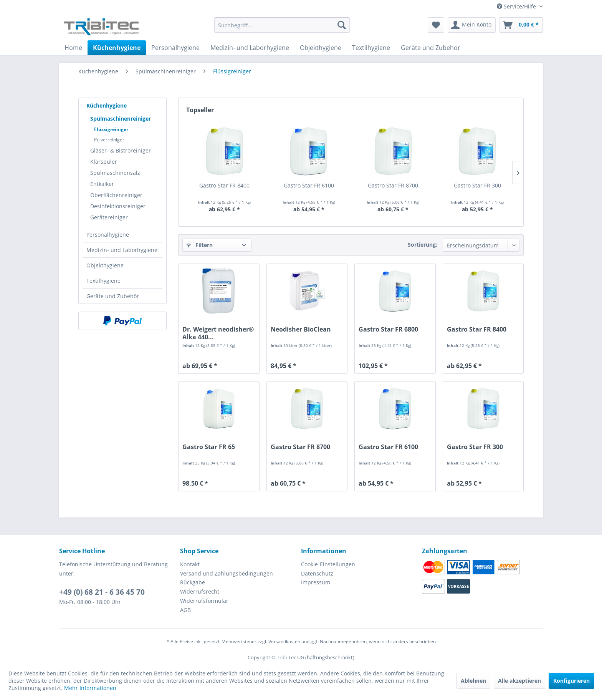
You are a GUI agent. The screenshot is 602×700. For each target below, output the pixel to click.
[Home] (73, 48)
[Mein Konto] (472, 25)
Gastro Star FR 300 (477, 185)
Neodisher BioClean (301, 329)
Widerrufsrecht (200, 591)
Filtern (200, 245)
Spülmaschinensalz (115, 173)
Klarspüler (104, 162)
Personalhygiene (108, 235)
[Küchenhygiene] (117, 48)
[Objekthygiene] (321, 48)
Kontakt (190, 564)
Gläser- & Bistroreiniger (121, 150)
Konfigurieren (571, 681)
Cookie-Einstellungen (328, 564)
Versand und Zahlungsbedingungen (227, 573)
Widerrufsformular (204, 601)
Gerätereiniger (109, 217)
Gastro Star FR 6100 (309, 185)
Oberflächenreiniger (116, 195)
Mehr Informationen (90, 688)
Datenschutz (317, 573)
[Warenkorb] (521, 25)
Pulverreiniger (109, 140)
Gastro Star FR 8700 (393, 185)
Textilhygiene (103, 281)
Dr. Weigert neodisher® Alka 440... (218, 333)
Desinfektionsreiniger (118, 206)
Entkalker (102, 184)
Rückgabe (193, 582)
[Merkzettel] (436, 25)
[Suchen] (342, 25)
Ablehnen (473, 681)
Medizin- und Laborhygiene (122, 250)
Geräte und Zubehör (113, 296)
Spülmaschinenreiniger (121, 119)
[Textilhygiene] (371, 48)
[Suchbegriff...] (282, 25)
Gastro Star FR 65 (209, 447)
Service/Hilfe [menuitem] (517, 6)
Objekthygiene (105, 265)
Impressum (316, 582)
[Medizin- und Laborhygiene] (250, 48)
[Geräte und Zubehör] (431, 48)
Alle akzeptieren (519, 681)
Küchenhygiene (107, 105)
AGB (185, 610)
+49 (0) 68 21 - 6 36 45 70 (102, 592)
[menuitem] (282, 29)
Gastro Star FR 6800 (388, 329)
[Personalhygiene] (175, 48)
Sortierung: (423, 245)
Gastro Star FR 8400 (224, 185)
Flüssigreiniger (111, 129)
